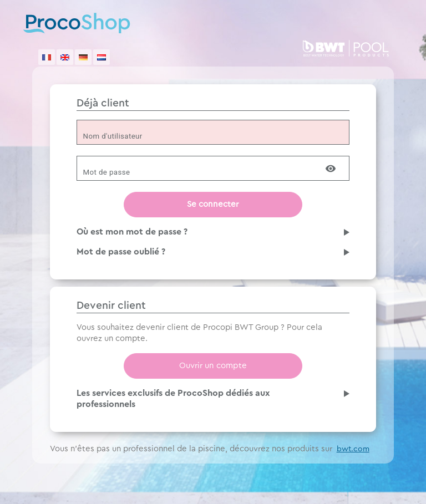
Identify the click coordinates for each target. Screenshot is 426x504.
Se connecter (213, 204)
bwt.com (353, 449)
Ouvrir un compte (213, 366)
